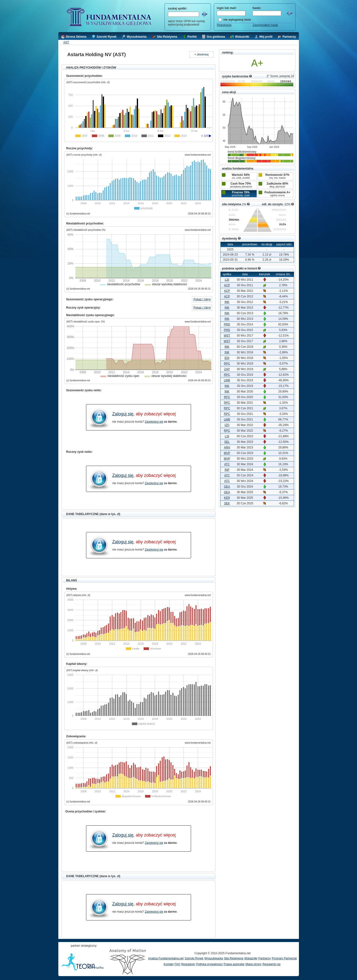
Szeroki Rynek (194, 958)
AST (66, 42)
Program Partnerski (284, 958)
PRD (227, 324)
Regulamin (188, 964)
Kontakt (169, 964)
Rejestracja (224, 25)
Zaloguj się (123, 414)
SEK (227, 503)
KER (227, 498)
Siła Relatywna (234, 958)
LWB (227, 380)
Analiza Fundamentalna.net (166, 958)
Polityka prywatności (209, 964)
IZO (227, 425)
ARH (227, 447)
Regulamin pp (271, 964)
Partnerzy (265, 958)
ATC (227, 464)
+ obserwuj (201, 54)
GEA (227, 487)
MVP (227, 453)
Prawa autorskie (234, 964)
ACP (227, 285)
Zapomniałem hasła (265, 25)
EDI (227, 358)
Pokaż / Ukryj (202, 299)
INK (227, 302)
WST (227, 336)
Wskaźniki (251, 958)
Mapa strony (253, 964)
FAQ (177, 964)
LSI (227, 280)
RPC (227, 364)
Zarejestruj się (154, 422)
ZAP (227, 369)
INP (227, 470)
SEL (227, 442)
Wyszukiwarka (214, 958)
